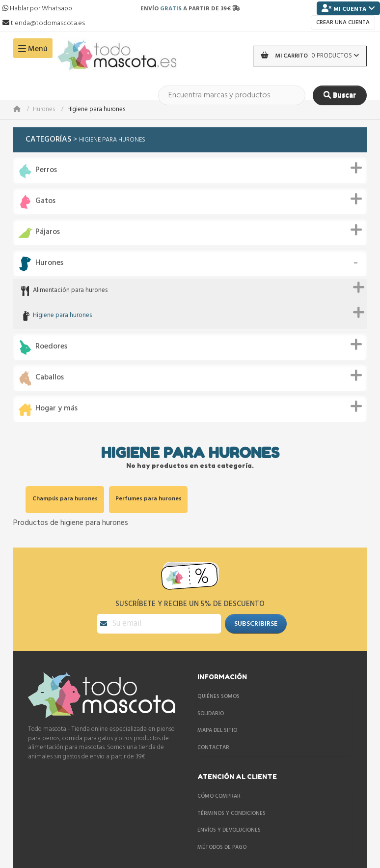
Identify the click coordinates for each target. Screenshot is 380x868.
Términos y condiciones (231, 813)
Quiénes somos (218, 696)
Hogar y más (56, 409)
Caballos (50, 378)
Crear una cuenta (343, 23)
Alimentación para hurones (70, 291)
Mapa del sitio (217, 730)
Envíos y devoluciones (229, 830)
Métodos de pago (222, 847)
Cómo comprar (219, 796)
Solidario (211, 714)
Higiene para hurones (62, 316)
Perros (46, 170)
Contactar (213, 748)
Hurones (44, 110)
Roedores (51, 347)
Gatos (45, 201)
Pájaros (48, 232)
